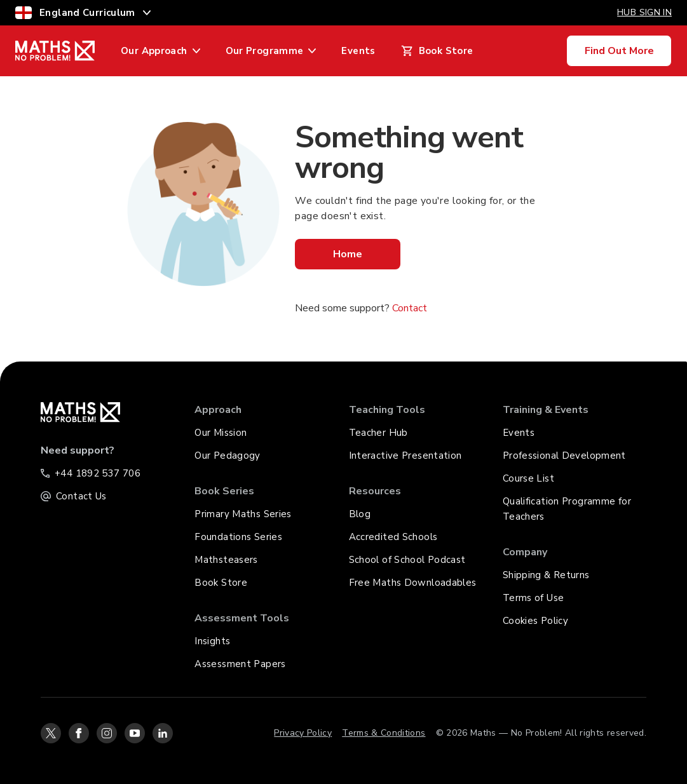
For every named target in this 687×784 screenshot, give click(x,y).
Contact (410, 308)
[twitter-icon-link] (51, 733)
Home (348, 254)
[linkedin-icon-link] (163, 733)
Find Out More (619, 51)
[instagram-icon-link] (107, 733)
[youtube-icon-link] (135, 733)
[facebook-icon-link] (79, 733)
